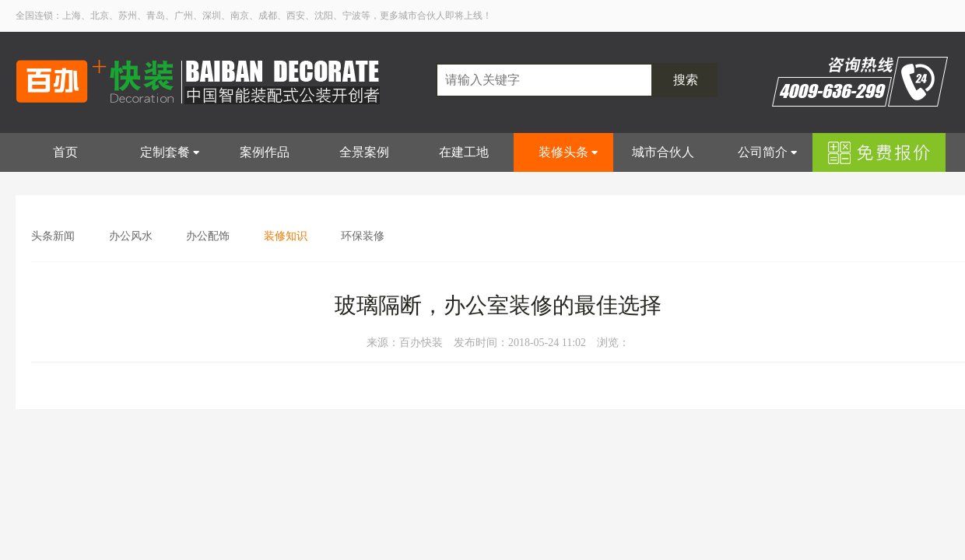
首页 (65, 152)
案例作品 (265, 152)
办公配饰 (208, 236)
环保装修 (363, 236)
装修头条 (563, 152)
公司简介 (763, 152)
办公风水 (131, 236)
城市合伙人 (663, 152)
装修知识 (286, 236)
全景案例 (364, 152)
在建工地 (464, 152)
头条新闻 (53, 236)
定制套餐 (165, 152)
